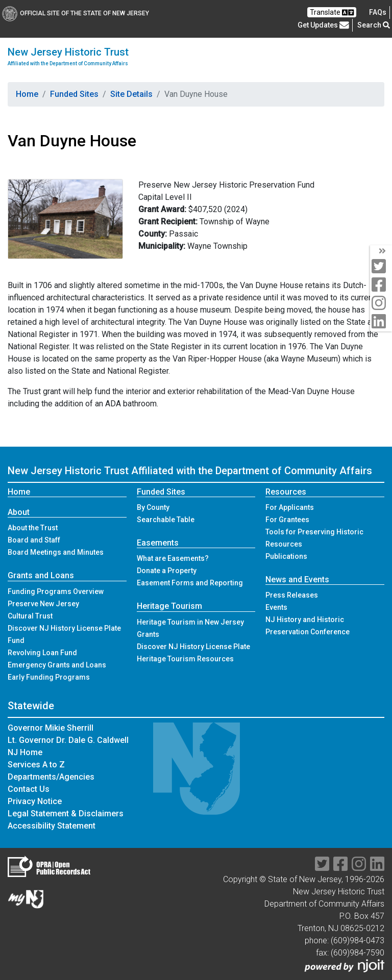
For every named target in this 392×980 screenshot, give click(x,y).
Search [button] (374, 25)
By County (153, 507)
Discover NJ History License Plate (193, 647)
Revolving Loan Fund (42, 653)
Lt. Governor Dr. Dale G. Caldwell (68, 740)
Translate (332, 12)
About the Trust (33, 528)
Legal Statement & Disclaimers (66, 814)
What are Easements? (173, 558)
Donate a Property (167, 571)
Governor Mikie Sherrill (51, 728)
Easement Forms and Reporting (190, 583)
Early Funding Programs (49, 677)
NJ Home (25, 752)
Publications (286, 556)
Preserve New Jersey (43, 604)
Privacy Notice (35, 801)
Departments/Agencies (51, 777)
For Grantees (287, 520)
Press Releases (292, 595)
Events (276, 607)
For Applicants (290, 507)
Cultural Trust (30, 616)
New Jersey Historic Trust (68, 57)
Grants (148, 634)
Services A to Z (36, 765)
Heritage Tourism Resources (185, 659)
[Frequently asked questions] (378, 12)
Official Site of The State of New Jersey (76, 13)
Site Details (131, 94)
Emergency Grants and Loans (57, 665)
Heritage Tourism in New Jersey (190, 622)
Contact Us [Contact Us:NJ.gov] (29, 789)
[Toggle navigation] (370, 56)
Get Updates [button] (323, 25)
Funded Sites (74, 94)
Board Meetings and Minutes (56, 552)
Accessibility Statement (52, 826)
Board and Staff (34, 540)
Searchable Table (166, 520)
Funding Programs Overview (56, 591)
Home (27, 94)
